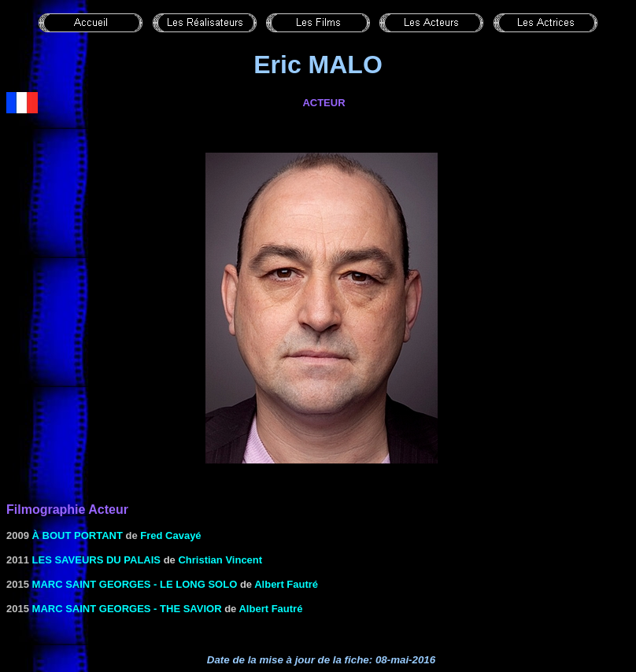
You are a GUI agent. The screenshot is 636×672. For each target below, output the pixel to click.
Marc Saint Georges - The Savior (127, 609)
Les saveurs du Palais (96, 560)
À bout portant (78, 535)
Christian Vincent (220, 560)
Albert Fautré (286, 584)
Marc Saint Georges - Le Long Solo (135, 584)
